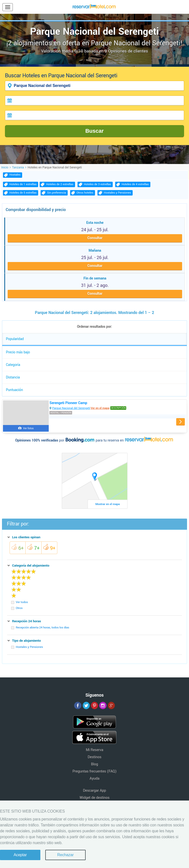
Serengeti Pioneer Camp (68, 403)
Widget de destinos (94, 798)
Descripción (118, 408)
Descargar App (94, 791)
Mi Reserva (95, 750)
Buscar (95, 131)
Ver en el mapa (100, 408)
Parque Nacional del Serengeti (71, 408)
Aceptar (20, 855)
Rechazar (65, 855)
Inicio (5, 167)
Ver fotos (28, 428)
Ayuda (94, 778)
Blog (94, 764)
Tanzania (18, 167)
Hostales (15, 175)
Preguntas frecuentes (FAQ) (95, 771)
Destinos (94, 757)
